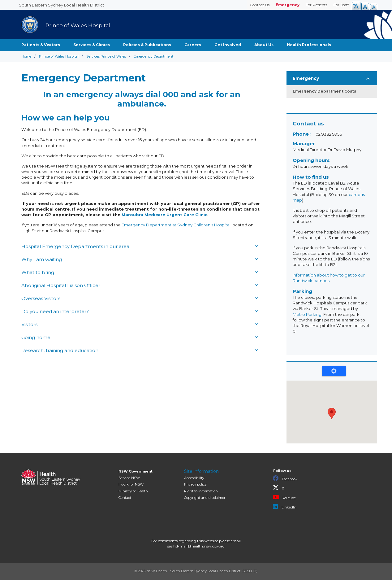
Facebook (285, 478)
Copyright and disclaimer (205, 498)
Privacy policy (195, 484)
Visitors (29, 324)
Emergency (288, 5)
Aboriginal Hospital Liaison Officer (61, 285)
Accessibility (194, 478)
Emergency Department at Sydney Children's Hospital (176, 225)
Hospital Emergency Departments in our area (75, 246)
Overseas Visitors (41, 298)
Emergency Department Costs (324, 91)
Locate (334, 371)
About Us (264, 45)
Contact (125, 498)
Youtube (284, 497)
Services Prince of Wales (106, 56)
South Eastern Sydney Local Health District (62, 5)
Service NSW (129, 478)
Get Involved (228, 45)
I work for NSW (131, 484)
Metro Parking (307, 314)
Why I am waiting (42, 259)
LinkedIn (285, 507)
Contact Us (260, 5)
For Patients (317, 5)
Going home (36, 337)
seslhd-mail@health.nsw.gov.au (196, 546)
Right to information (201, 491)
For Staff (341, 5)
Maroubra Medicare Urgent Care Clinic (164, 215)
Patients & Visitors (41, 45)
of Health (133, 491)
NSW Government (136, 471)
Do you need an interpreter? (55, 311)
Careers (193, 45)
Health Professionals (309, 45)
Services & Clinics (92, 45)
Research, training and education (60, 350)
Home (26, 56)
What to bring (38, 272)
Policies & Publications (147, 45)
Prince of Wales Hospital (59, 56)
